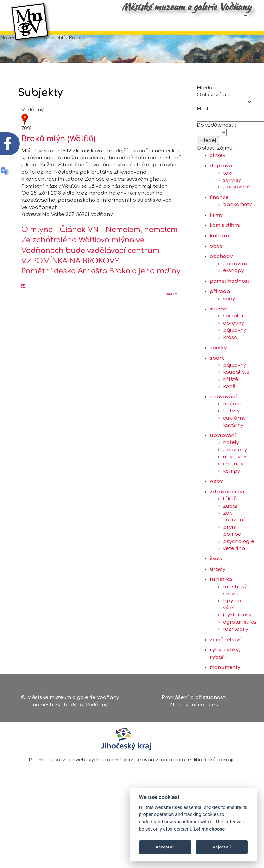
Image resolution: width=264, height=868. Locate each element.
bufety (231, 435)
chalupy (233, 488)
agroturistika (240, 646)
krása (230, 362)
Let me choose (209, 829)
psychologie (239, 566)
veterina (234, 573)
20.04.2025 (172, 319)
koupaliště (236, 396)
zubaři (231, 530)
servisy (232, 204)
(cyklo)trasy (237, 639)
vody (229, 323)
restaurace (237, 428)
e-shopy (233, 295)
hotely (231, 467)
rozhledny (236, 653)
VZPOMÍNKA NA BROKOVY (70, 285)
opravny (233, 347)
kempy (231, 495)
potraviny (235, 288)
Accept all (165, 847)
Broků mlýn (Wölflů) (58, 163)
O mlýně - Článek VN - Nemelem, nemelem (100, 254)
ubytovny (235, 481)
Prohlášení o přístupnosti (194, 700)
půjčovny (235, 354)
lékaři (230, 523)
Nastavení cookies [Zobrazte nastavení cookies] (194, 706)
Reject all (222, 847)
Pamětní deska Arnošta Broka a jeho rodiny (101, 295)
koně (229, 411)
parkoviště (237, 211)
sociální (233, 340)
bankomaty (237, 229)
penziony (235, 474)
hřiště (230, 404)
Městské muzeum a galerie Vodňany (186, 7)
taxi (228, 197)
